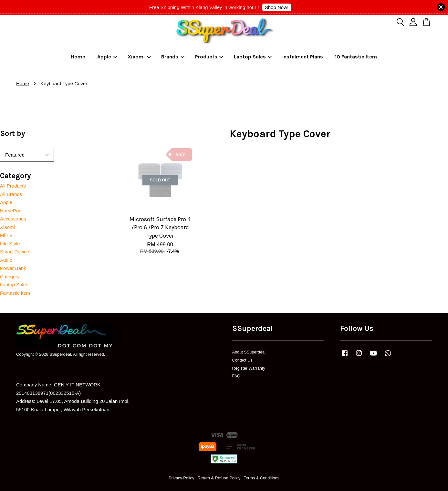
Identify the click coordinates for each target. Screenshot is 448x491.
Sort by (13, 133)
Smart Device (15, 252)
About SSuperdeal (249, 352)
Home (78, 57)
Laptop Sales (253, 57)
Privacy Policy (181, 478)
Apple (107, 57)
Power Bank (13, 268)
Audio (6, 260)
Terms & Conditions (261, 478)
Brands (173, 57)
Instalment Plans (303, 57)
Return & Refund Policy (219, 478)
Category (10, 276)
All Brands (11, 194)
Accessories (13, 219)
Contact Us (242, 360)
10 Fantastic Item (356, 57)
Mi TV (6, 235)
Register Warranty (249, 368)
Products (209, 57)
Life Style (10, 244)
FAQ (236, 376)
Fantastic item (15, 293)
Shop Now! (277, 7)
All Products (13, 186)
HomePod (11, 211)
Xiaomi (139, 57)
